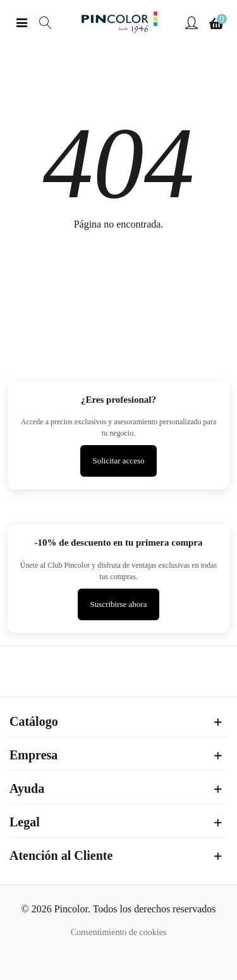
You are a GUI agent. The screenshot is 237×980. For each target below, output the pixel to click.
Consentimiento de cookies (119, 932)
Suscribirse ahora (119, 604)
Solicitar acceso (119, 461)
